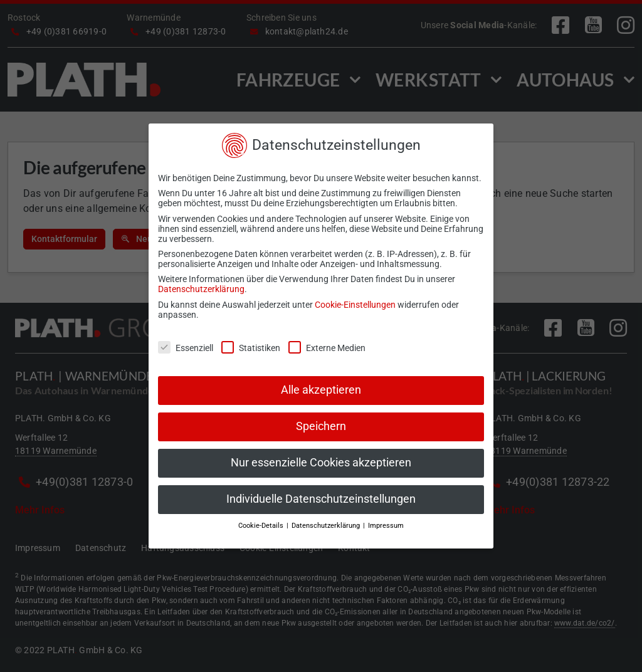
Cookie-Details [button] (262, 526)
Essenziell (186, 348)
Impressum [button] (386, 526)
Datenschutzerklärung (201, 289)
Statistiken (251, 348)
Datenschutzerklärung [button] (327, 526)
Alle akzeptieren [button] (321, 390)
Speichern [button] (321, 426)
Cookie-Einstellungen (355, 305)
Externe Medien (327, 348)
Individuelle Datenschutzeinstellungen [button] (321, 499)
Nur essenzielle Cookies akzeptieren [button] (321, 463)
